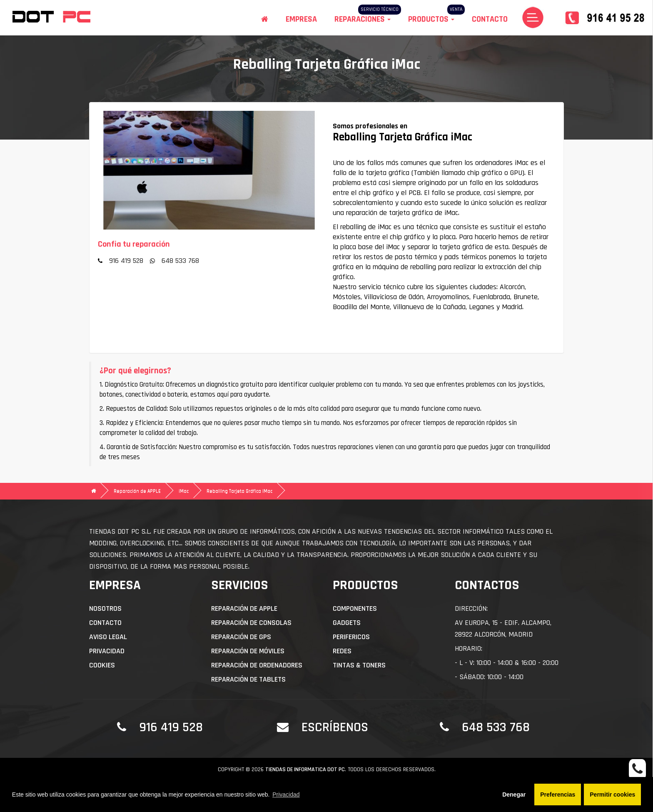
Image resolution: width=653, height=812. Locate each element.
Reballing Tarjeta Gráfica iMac (239, 491)
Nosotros (105, 608)
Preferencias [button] (558, 795)
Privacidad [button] (286, 795)
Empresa (301, 19)
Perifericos (351, 637)
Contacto (490, 19)
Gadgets (347, 623)
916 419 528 (126, 261)
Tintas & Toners (359, 665)
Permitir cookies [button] (612, 795)
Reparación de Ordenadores (257, 665)
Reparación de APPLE (137, 491)
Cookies (102, 665)
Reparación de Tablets (248, 679)
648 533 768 (180, 261)
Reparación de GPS (241, 637)
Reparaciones (363, 19)
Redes (342, 651)
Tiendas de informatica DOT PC (305, 770)
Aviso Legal (108, 637)
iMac (184, 491)
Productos (431, 19)
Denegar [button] (514, 795)
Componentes (355, 608)
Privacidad (107, 651)
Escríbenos (335, 727)
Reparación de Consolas (251, 623)
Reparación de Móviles (248, 651)
